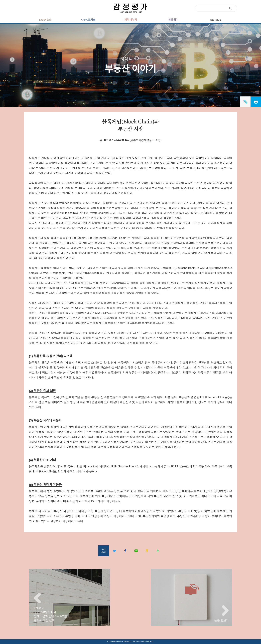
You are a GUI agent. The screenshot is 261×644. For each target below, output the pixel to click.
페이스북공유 (125, 551)
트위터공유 (114, 551)
